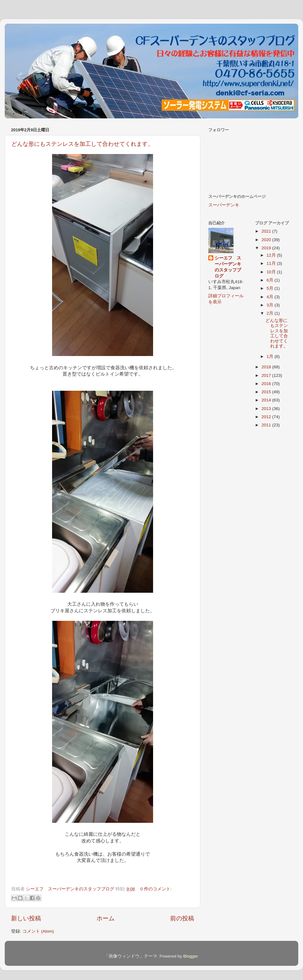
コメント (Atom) (38, 931)
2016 (267, 384)
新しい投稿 (26, 918)
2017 (267, 375)
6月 (271, 280)
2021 (267, 231)
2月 (271, 313)
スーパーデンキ (224, 205)
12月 (272, 255)
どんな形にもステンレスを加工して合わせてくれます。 (82, 144)
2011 (267, 425)
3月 (271, 305)
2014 (267, 400)
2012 (267, 417)
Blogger (190, 956)
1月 (271, 356)
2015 (267, 392)
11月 (272, 263)
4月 (271, 297)
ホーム (106, 918)
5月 (271, 288)
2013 (267, 409)
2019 (267, 248)
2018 (267, 367)
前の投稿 (182, 918)
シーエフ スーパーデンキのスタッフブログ (228, 267)
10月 (272, 272)
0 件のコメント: (156, 889)
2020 (267, 240)
